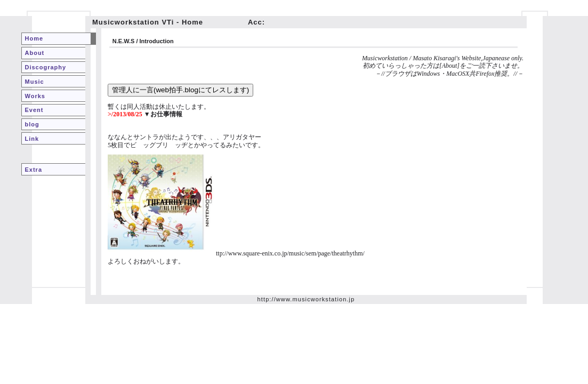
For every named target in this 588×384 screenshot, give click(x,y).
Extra (34, 170)
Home (34, 38)
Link (32, 139)
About (35, 53)
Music (35, 82)
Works (35, 96)
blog (32, 124)
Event (34, 110)
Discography (46, 67)
